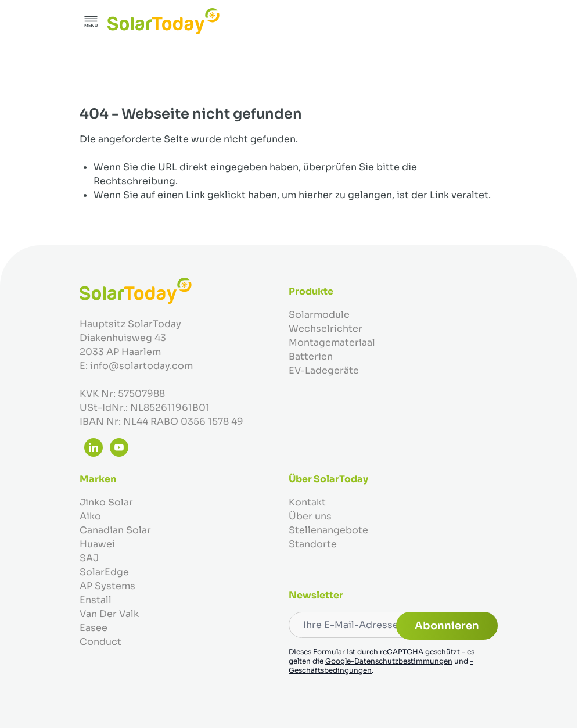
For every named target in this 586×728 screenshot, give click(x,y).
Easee (94, 628)
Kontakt (307, 502)
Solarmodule (319, 315)
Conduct (100, 642)
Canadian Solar (115, 530)
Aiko (90, 516)
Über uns (310, 516)
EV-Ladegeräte (324, 370)
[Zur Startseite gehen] (163, 21)
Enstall (96, 600)
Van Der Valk (109, 614)
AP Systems (107, 586)
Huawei (97, 544)
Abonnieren (447, 626)
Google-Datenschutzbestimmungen (389, 661)
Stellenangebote (328, 530)
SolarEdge (104, 572)
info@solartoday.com (141, 366)
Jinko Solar (106, 502)
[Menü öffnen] (91, 21)
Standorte (313, 544)
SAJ (89, 558)
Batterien (311, 356)
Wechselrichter (326, 329)
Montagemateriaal (332, 343)
